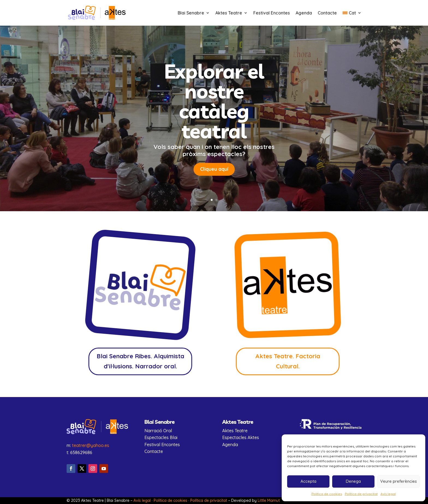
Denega (353, 481)
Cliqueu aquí (214, 172)
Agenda (304, 13)
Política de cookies (327, 494)
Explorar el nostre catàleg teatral (214, 104)
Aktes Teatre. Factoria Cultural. (288, 361)
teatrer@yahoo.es (91, 445)
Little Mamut (269, 500)
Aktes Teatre (229, 13)
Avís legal (142, 500)
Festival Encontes (272, 13)
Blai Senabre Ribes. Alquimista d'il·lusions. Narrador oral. (140, 361)
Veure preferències (399, 481)
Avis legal (388, 494)
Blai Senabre (191, 13)
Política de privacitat (361, 494)
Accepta (308, 481)
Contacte (327, 13)
